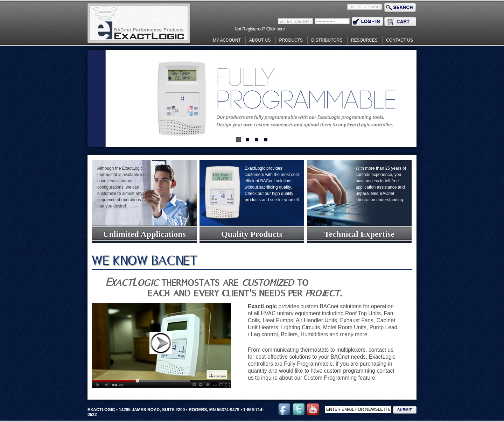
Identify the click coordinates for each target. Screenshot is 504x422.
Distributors (327, 40)
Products (291, 40)
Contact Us (400, 40)
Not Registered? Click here (260, 29)
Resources (364, 40)
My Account (227, 40)
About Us (260, 40)
